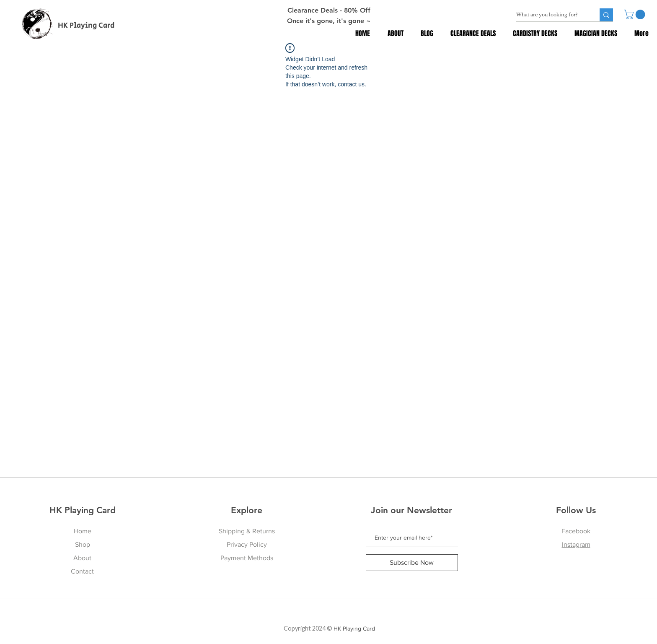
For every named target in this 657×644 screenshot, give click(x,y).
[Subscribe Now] (412, 563)
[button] (636, 14)
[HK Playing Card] (88, 26)
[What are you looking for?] (549, 15)
